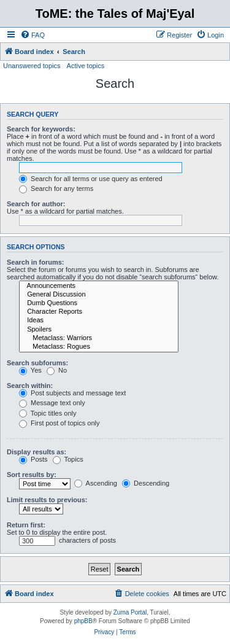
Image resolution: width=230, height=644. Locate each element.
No (57, 370)
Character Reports (99, 312)
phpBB (83, 621)
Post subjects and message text (72, 393)
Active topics (86, 66)
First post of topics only (59, 423)
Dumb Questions (99, 303)
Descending (146, 483)
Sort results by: (32, 475)
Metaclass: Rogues (99, 347)
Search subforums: (37, 363)
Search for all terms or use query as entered (91, 179)
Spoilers (99, 330)
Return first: (26, 525)
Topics (68, 459)
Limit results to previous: (47, 500)
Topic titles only (48, 413)
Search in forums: (36, 262)
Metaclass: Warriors (99, 338)
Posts (33, 459)
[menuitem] (33, 35)
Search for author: (36, 204)
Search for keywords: (41, 129)
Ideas (99, 320)
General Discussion (99, 295)
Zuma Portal (130, 612)
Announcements (99, 286)
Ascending (96, 483)
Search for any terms (56, 188)
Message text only (52, 403)
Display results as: (36, 452)
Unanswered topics (32, 66)
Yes (30, 370)
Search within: (30, 386)
